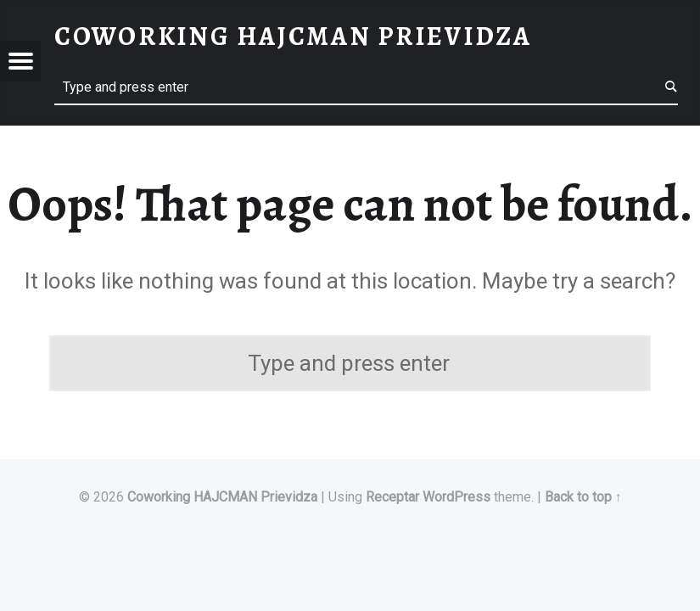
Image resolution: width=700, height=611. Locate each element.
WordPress (456, 497)
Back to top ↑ (583, 497)
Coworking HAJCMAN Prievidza (222, 497)
